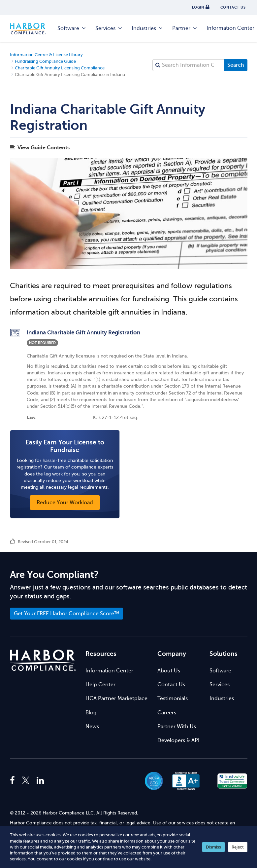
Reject (238, 847)
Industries (147, 28)
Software (72, 28)
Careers (167, 713)
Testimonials (173, 698)
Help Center (100, 685)
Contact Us (171, 685)
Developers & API (178, 740)
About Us (169, 671)
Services (109, 28)
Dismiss (213, 847)
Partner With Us (177, 727)
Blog (91, 713)
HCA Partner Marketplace (116, 698)
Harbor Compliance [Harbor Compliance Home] (31, 29)
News (92, 727)
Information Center (109, 671)
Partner (185, 28)
